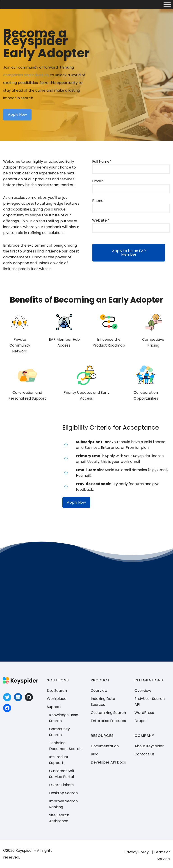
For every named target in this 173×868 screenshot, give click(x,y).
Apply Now (17, 115)
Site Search (57, 691)
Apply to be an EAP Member (129, 253)
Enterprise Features (108, 721)
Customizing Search (108, 713)
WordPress (144, 713)
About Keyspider (149, 746)
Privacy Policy (137, 852)
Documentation (105, 746)
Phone (98, 201)
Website (101, 220)
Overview (99, 691)
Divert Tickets (61, 785)
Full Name (102, 161)
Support (54, 707)
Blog (95, 754)
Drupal (140, 721)
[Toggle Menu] (167, 4)
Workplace (57, 699)
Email (98, 181)
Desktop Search (63, 793)
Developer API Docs (108, 762)
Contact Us (145, 754)
